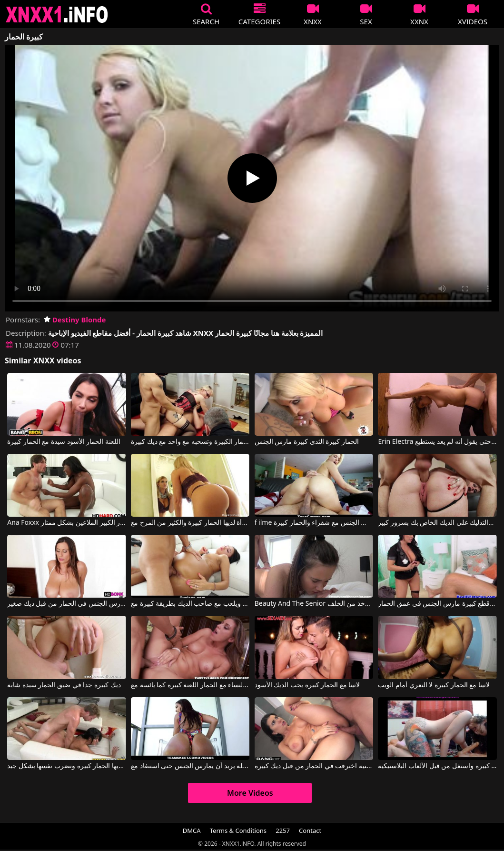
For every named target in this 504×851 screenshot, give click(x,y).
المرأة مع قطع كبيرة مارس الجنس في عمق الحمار (437, 604)
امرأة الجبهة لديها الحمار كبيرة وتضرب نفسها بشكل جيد (66, 766)
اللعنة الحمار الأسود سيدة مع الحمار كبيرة (64, 442)
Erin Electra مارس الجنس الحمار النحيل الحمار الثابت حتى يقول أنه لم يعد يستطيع (437, 442)
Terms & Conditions (238, 831)
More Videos (250, 793)
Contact (310, 831)
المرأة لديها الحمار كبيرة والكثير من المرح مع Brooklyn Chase (190, 523)
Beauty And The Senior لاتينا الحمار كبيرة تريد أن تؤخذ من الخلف (314, 604)
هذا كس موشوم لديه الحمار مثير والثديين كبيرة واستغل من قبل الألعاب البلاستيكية (437, 766)
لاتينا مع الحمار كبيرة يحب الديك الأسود (307, 685)
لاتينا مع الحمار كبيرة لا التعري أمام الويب (434, 685)
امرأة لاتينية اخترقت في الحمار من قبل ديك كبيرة (314, 766)
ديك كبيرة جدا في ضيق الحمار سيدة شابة (64, 685)
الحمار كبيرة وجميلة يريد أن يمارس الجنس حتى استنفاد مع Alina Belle (190, 766)
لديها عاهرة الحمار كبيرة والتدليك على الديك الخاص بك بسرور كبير (437, 523)
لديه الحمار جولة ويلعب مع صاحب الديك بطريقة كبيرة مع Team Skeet (190, 604)
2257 (283, 831)
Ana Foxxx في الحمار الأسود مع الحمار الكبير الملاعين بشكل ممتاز (66, 523)
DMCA (192, 831)
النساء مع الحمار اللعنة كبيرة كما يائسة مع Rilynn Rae (190, 685)
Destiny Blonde (75, 320)
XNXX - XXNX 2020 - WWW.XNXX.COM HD (57, 15)
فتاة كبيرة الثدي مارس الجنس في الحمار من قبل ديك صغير (66, 604)
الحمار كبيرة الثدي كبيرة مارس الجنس (307, 442)
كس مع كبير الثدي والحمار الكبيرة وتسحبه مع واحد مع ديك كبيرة (190, 442)
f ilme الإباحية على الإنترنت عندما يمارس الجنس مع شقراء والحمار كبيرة (314, 523)
